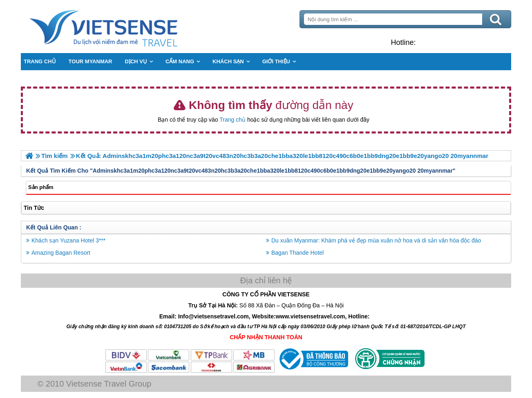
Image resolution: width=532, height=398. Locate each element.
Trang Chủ (124, 27)
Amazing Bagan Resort (61, 253)
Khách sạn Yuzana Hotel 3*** (68, 240)
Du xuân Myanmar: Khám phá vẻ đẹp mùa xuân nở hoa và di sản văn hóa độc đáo (376, 240)
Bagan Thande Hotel (297, 253)
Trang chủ (232, 120)
